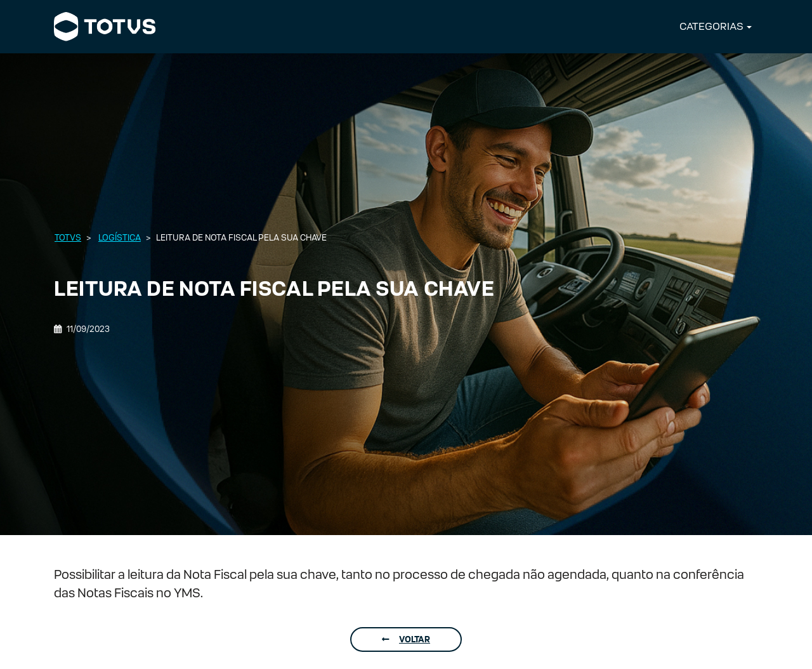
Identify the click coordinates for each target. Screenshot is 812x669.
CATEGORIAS (711, 26)
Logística (120, 238)
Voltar (406, 639)
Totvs (68, 238)
